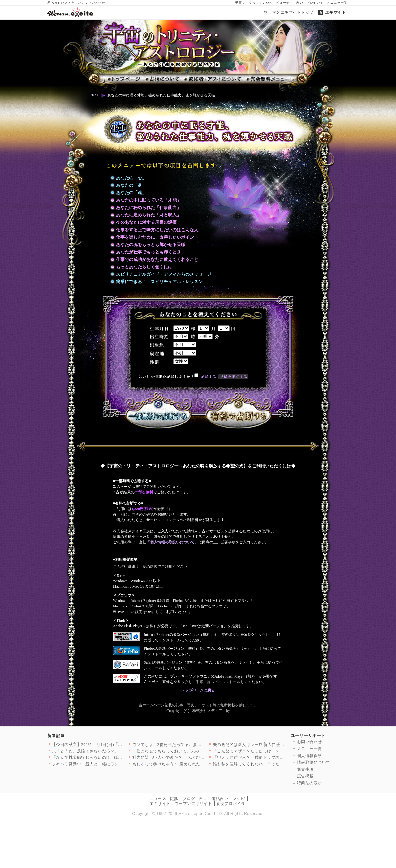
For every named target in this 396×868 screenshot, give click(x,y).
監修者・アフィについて (212, 79)
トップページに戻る (198, 690)
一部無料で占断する (158, 411)
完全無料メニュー (267, 79)
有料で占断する (238, 411)
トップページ (124, 79)
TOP (95, 95)
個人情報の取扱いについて (172, 542)
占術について (162, 79)
